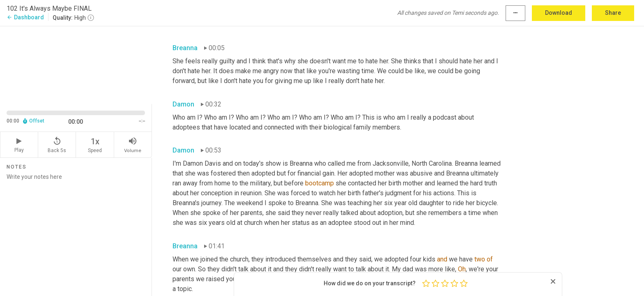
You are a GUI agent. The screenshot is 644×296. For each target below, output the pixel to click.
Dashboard (25, 17)
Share (613, 13)
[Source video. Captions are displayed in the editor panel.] (76, 64)
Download (559, 13)
